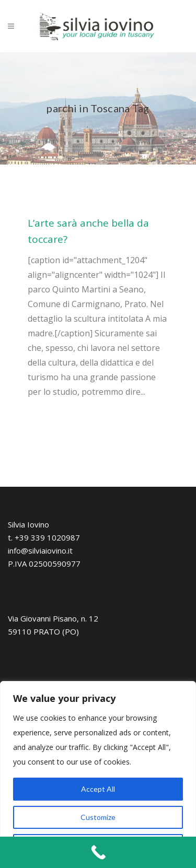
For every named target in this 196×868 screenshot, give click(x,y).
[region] (98, 775)
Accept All (98, 789)
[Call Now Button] (98, 852)
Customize (98, 817)
